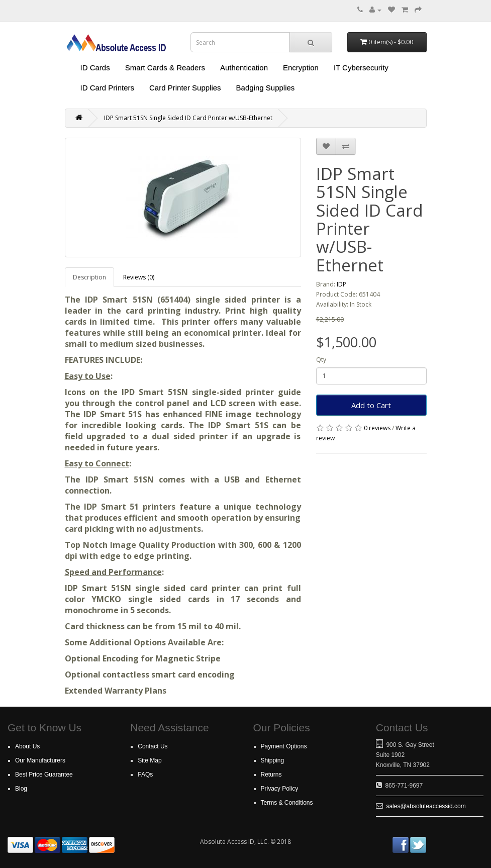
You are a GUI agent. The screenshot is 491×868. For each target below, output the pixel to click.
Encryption (301, 68)
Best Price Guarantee (44, 775)
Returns (271, 775)
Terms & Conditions (287, 803)
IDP (341, 284)
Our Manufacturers (40, 760)
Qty (321, 360)
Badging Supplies (266, 88)
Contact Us (153, 746)
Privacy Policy (280, 789)
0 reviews (377, 428)
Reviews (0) (139, 277)
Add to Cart (371, 405)
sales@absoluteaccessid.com (426, 806)
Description (89, 277)
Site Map (150, 760)
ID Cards (95, 68)
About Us (27, 746)
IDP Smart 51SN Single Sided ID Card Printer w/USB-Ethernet (188, 118)
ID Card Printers (108, 88)
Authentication (244, 68)
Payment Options (284, 746)
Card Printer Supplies (185, 88)
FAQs (145, 775)
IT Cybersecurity (361, 68)
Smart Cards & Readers (165, 68)
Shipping (273, 760)
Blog (21, 789)
